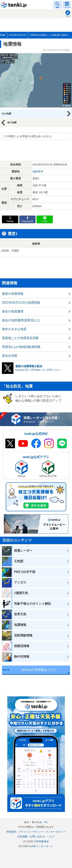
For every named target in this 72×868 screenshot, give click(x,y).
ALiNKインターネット (41, 846)
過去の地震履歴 (13, 311)
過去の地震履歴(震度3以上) (21, 320)
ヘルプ (51, 837)
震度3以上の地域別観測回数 (21, 347)
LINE (45, 221)
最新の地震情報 (13, 294)
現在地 (68, 16)
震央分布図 (10, 356)
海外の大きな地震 (14, 329)
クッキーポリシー (56, 832)
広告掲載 (22, 837)
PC (46, 822)
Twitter (10, 221)
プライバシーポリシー (31, 832)
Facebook (27, 221)
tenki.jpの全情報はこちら (39, 670)
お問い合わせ (37, 837)
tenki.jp (14, 5)
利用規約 (11, 832)
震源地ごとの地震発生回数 (20, 338)
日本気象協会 (41, 841)
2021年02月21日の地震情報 (21, 303)
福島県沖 (38, 171)
